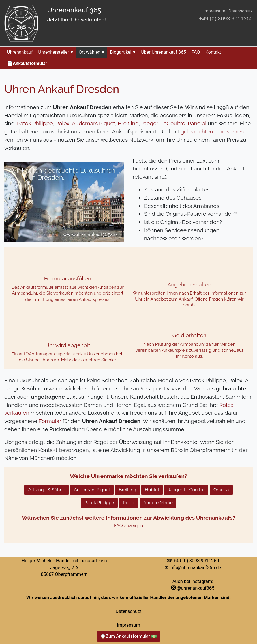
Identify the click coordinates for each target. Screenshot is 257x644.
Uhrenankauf (20, 52)
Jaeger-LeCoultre (163, 123)
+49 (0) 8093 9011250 (226, 19)
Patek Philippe (35, 123)
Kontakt (213, 52)
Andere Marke (158, 503)
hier (112, 360)
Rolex (62, 123)
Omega (221, 490)
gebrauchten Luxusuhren (212, 131)
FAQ (196, 52)
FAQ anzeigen (128, 526)
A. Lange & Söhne (47, 490)
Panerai (197, 123)
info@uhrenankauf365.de (195, 568)
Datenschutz (241, 11)
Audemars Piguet (94, 123)
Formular (50, 421)
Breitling (128, 123)
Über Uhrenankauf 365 (163, 52)
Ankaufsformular (37, 287)
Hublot (152, 490)
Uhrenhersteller (56, 52)
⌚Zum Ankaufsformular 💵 (128, 636)
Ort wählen (92, 52)
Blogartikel (123, 52)
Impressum (214, 11)
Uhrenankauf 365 (74, 10)
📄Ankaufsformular (27, 63)
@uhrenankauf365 (193, 588)
